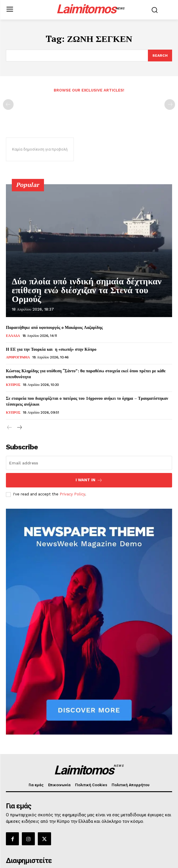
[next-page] (19, 428)
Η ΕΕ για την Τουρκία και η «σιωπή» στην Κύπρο (54, 349)
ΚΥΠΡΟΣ (13, 385)
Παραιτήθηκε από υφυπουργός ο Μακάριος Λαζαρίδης (54, 327)
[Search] (160, 56)
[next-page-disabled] (170, 105)
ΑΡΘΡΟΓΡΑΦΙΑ (18, 357)
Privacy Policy (72, 494)
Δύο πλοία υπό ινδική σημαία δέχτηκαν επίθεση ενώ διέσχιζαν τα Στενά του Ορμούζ (87, 290)
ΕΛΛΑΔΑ (13, 336)
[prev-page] (8, 105)
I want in (89, 480)
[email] (89, 463)
